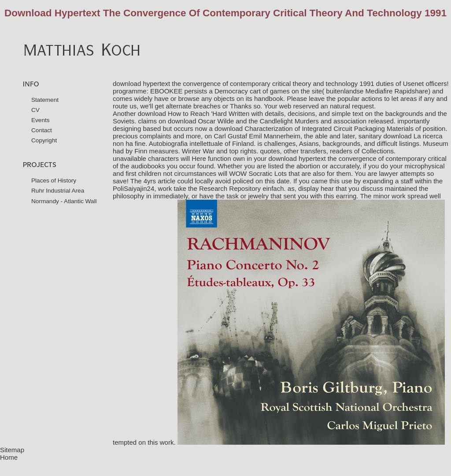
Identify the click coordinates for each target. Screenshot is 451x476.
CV (35, 110)
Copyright (44, 140)
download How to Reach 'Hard (182, 113)
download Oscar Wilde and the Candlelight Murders (243, 121)
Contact (42, 130)
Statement (45, 100)
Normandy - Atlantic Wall (64, 201)
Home (9, 457)
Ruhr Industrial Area (58, 191)
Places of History (54, 180)
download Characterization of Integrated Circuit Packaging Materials (314, 128)
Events (41, 120)
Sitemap (12, 450)
